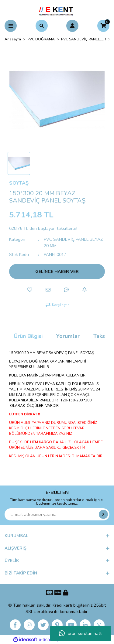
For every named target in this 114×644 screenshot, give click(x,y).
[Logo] (57, 10)
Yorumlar (68, 336)
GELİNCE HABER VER (57, 272)
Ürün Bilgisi (28, 336)
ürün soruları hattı (81, 633)
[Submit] (103, 514)
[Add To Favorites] (30, 290)
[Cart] (103, 26)
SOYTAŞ (19, 183)
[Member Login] (72, 26)
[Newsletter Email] (57, 514)
